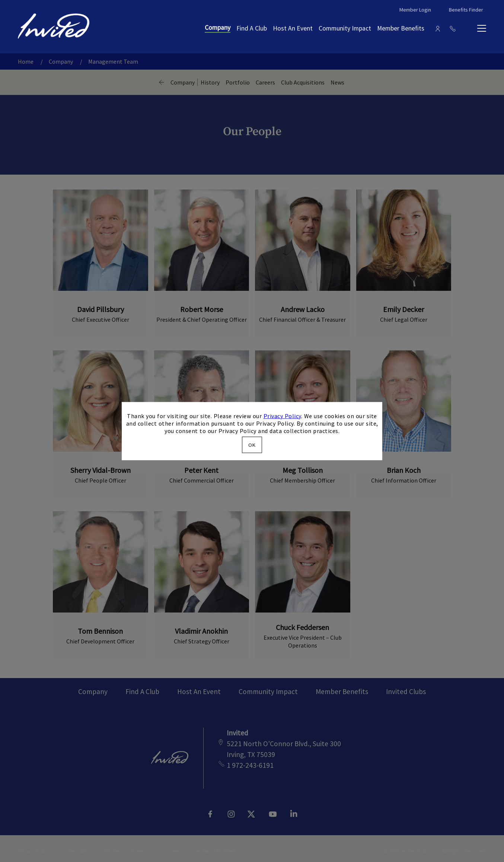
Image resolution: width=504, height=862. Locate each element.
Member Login (415, 10)
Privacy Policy (282, 416)
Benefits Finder (466, 10)
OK (252, 445)
